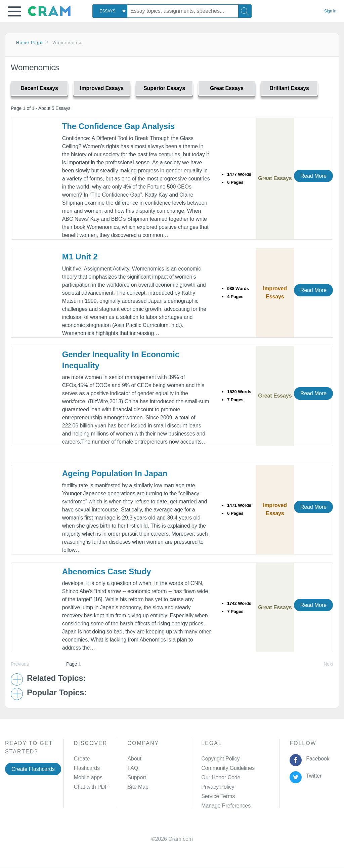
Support (137, 777)
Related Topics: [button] (56, 678)
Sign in (330, 11)
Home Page (30, 43)
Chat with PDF (91, 787)
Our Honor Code (221, 777)
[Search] (245, 11)
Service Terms (218, 796)
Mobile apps (88, 777)
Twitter (313, 776)
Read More (313, 176)
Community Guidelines (228, 768)
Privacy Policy (218, 787)
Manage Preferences (226, 806)
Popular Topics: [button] (57, 693)
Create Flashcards (33, 769)
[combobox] (110, 11)
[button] (14, 11)
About (134, 759)
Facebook (316, 759)
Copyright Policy (220, 759)
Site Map (138, 787)
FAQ (133, 768)
